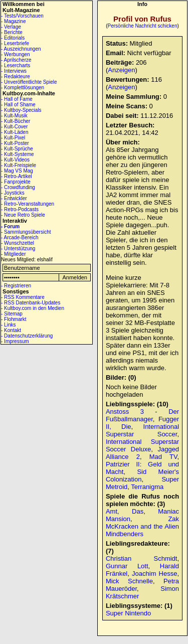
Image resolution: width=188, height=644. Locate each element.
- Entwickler (14, 198)
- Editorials (13, 38)
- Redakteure (16, 76)
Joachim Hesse (154, 574)
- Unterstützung (18, 249)
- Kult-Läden (15, 132)
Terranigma (147, 487)
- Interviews (14, 71)
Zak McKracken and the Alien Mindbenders (142, 526)
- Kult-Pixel (13, 138)
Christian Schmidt (142, 558)
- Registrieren (16, 286)
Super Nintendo (128, 613)
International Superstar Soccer (142, 430)
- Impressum (15, 341)
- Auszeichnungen (21, 49)
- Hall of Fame (17, 99)
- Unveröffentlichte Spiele (29, 82)
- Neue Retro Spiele (23, 215)
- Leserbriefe (15, 43)
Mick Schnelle (129, 581)
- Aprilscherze (16, 60)
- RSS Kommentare (23, 297)
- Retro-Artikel (17, 176)
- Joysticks (13, 193)
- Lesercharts (16, 65)
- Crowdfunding (18, 187)
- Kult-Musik (14, 116)
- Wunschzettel (18, 243)
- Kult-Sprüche (17, 149)
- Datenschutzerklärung (27, 336)
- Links (8, 325)
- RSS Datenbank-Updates (31, 303)
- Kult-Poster (15, 143)
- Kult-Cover (14, 127)
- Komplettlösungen (23, 88)
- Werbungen (16, 54)
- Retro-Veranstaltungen (28, 204)
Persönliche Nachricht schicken (143, 26)
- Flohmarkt (14, 319)
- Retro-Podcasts (20, 209)
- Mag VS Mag (17, 171)
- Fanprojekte (16, 182)
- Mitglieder (13, 254)
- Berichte (12, 32)
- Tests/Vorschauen (22, 16)
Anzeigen (121, 70)
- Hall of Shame (18, 105)
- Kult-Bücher (16, 121)
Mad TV (163, 457)
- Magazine (13, 21)
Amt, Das (125, 511)
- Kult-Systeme (18, 154)
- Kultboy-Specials (21, 110)
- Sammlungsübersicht (26, 232)
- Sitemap (12, 314)
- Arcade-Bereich (20, 237)
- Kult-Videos (15, 160)
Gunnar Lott (127, 566)
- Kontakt (11, 330)
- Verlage (11, 27)
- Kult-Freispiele (19, 165)
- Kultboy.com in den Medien (33, 308)
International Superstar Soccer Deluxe (142, 445)
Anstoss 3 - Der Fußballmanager (142, 415)
